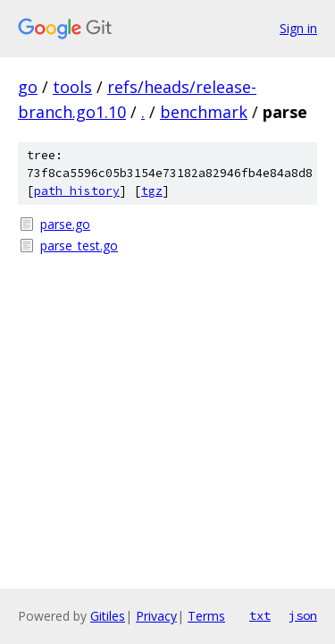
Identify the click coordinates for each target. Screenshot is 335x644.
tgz (152, 191)
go (28, 87)
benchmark (204, 112)
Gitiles (108, 616)
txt (260, 615)
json (303, 615)
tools (72, 87)
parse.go (65, 224)
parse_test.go (79, 246)
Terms (206, 616)
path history (77, 191)
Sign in (298, 28)
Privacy (156, 616)
